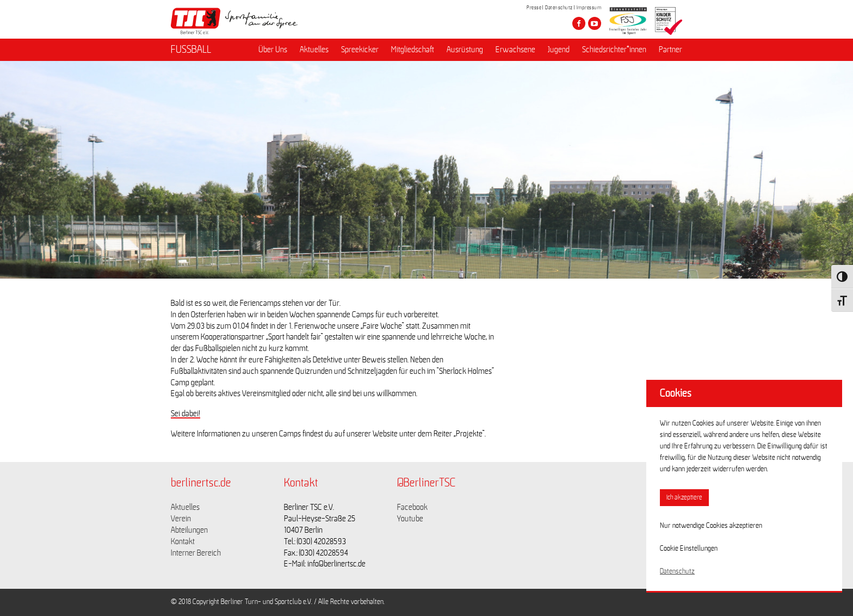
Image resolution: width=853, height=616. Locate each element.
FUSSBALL (191, 50)
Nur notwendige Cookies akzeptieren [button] (711, 526)
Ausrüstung (465, 50)
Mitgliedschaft (413, 50)
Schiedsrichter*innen (614, 50)
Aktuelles (314, 50)
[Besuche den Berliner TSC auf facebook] (579, 23)
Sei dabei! (186, 414)
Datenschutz (559, 8)
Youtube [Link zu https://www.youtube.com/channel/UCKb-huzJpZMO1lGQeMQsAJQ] (410, 519)
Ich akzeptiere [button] (684, 498)
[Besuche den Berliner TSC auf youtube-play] (595, 23)
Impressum (589, 8)
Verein (181, 519)
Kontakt (183, 541)
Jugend (559, 50)
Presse (534, 8)
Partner (670, 50)
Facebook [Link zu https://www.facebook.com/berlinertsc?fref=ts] (412, 507)
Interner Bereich (196, 553)
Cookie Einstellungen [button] (689, 549)
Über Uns (273, 50)
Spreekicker (360, 50)
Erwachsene (515, 50)
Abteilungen (189, 530)
